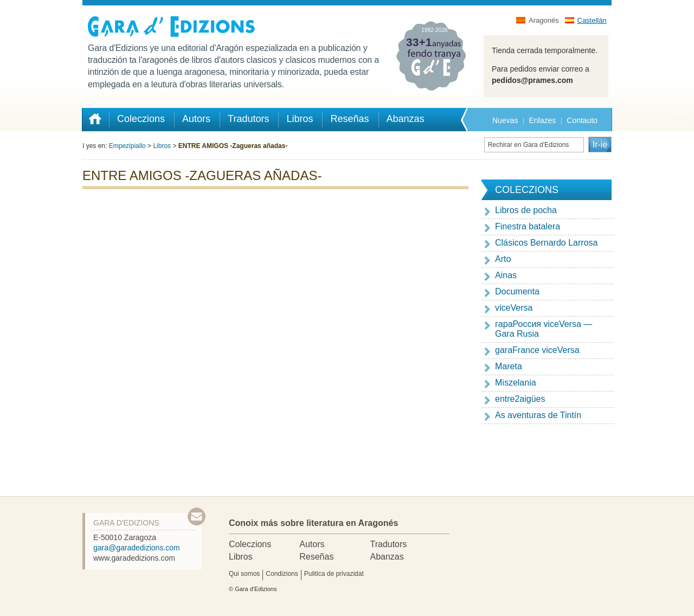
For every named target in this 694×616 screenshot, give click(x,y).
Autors (312, 544)
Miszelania (516, 383)
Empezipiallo (127, 146)
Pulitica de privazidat (334, 574)
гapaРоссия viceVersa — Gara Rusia (544, 329)
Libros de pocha (526, 210)
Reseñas (316, 557)
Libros (162, 146)
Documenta (517, 291)
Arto (503, 259)
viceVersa (514, 308)
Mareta (509, 366)
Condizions (282, 574)
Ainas (506, 275)
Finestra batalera (528, 226)
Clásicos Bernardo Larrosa (546, 243)
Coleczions (250, 544)
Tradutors (388, 544)
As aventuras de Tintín (538, 415)
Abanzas (387, 557)
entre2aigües (520, 399)
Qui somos (244, 574)
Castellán (592, 20)
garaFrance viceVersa (537, 350)
